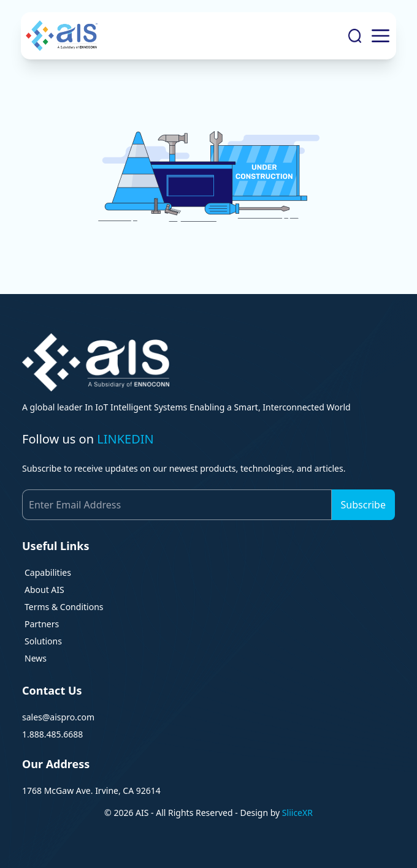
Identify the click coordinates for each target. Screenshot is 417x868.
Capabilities (48, 572)
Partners (42, 624)
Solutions (43, 641)
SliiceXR (297, 813)
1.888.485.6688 (52, 734)
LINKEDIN (125, 439)
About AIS (44, 590)
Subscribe (363, 505)
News (36, 658)
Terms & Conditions (64, 607)
